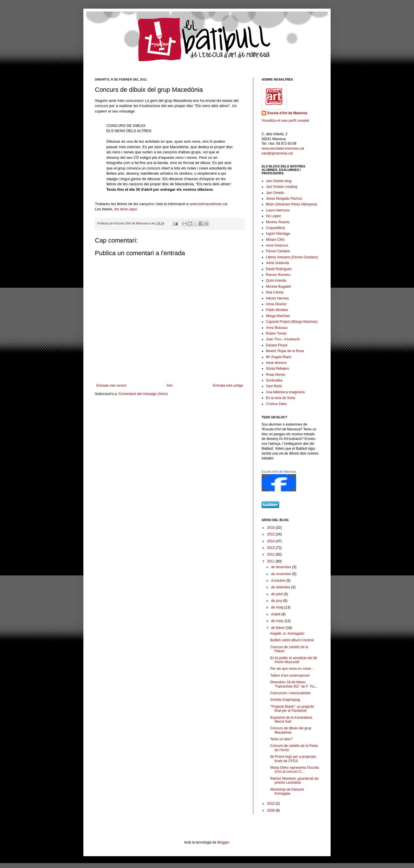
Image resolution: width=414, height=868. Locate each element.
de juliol (277, 594)
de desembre (282, 567)
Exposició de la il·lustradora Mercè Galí (291, 720)
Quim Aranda (276, 281)
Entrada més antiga (228, 386)
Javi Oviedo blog (279, 181)
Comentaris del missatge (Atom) (143, 394)
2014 (271, 541)
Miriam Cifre (275, 240)
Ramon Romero (278, 275)
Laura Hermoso (278, 210)
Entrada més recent (111, 386)
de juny (277, 601)
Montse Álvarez (278, 222)
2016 (271, 528)
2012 (271, 554)
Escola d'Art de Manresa (287, 113)
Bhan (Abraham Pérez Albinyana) (292, 204)
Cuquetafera (275, 228)
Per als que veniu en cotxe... (292, 669)
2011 (271, 561)
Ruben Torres (276, 333)
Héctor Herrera (277, 298)
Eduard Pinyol (277, 345)
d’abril (276, 614)
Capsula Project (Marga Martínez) (292, 322)
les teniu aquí (125, 209)
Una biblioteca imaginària (285, 392)
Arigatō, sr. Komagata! (287, 634)
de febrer (278, 628)
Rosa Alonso (276, 375)
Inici (170, 386)
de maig (278, 607)
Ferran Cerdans (278, 251)
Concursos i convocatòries (291, 693)
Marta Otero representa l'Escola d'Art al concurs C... (295, 770)
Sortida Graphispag (285, 700)
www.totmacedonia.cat (208, 204)
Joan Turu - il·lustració (283, 339)
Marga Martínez (278, 316)
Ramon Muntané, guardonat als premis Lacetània (294, 781)
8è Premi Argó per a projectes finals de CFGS (293, 759)
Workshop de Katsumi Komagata (287, 791)
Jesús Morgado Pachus (284, 199)
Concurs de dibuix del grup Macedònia (291, 730)
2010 (271, 804)
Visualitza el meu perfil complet (285, 121)
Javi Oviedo (275, 193)
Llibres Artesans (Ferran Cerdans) (292, 257)
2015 (271, 534)
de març (278, 621)
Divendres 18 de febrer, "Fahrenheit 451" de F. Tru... (294, 684)
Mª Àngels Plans (279, 357)
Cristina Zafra (276, 404)
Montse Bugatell (278, 287)
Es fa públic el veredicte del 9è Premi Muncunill (294, 660)
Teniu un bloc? (281, 739)
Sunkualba (274, 380)
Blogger (223, 842)
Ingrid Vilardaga (278, 234)
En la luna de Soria (280, 398)
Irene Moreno (276, 363)
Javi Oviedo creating (282, 187)
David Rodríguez (279, 269)
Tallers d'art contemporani (290, 676)
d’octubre (279, 581)
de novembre (282, 574)
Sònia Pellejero (278, 369)
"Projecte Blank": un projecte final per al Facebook (292, 709)
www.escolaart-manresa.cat (283, 148)
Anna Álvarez (276, 304)
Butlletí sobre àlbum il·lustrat (292, 640)
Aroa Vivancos (277, 245)
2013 (271, 548)
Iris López (273, 216)
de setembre (281, 587)
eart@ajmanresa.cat (277, 153)
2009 (271, 810)
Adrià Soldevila (277, 263)
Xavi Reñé (274, 386)
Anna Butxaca (277, 328)
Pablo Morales (277, 310)
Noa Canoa (275, 292)
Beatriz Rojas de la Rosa (285, 351)
